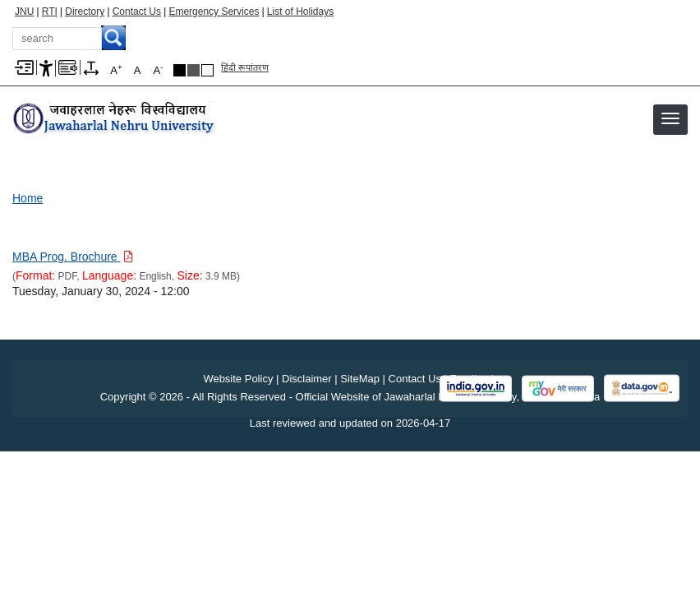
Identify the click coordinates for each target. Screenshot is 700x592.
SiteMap (360, 379)
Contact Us (137, 12)
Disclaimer (307, 379)
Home (28, 198)
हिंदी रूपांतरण (245, 67)
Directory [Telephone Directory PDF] (85, 12)
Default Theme (207, 70)
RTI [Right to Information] (50, 12)
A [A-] (159, 69)
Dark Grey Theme (193, 70)
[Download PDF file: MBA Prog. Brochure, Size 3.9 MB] (73, 257)
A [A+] (116, 69)
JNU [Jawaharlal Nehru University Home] (24, 12)
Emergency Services (214, 12)
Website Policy (238, 379)
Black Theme (180, 70)
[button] (670, 118)
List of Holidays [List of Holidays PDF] (300, 12)
